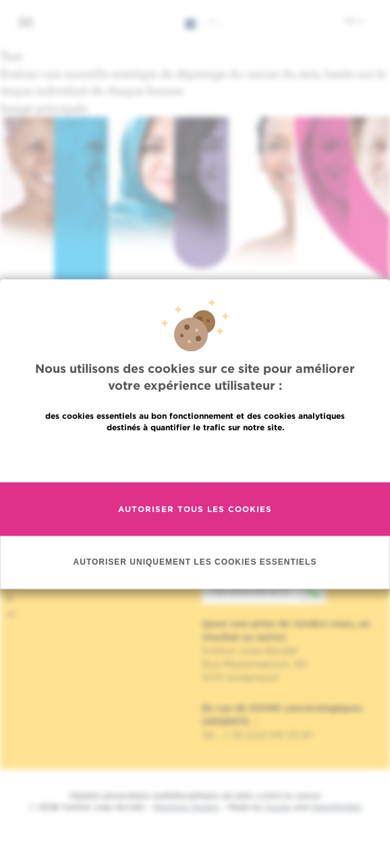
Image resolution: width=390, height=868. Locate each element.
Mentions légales (186, 807)
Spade (278, 807)
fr (354, 21)
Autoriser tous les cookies (195, 512)
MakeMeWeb (336, 807)
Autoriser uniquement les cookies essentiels (195, 565)
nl (11, 614)
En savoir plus (195, 459)
